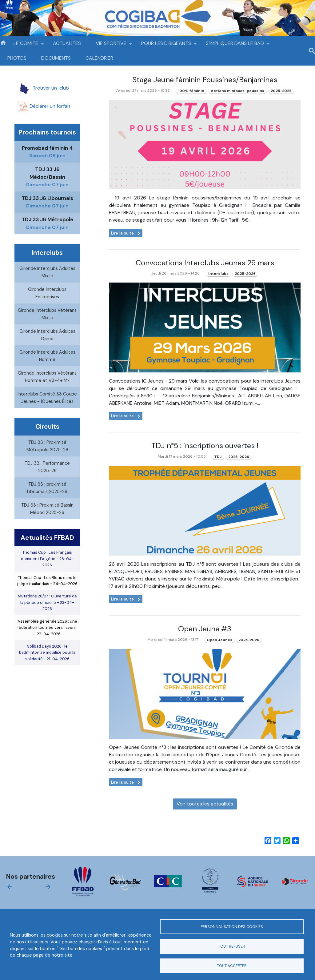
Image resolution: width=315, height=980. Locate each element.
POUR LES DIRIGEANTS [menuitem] (166, 45)
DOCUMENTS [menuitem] (56, 58)
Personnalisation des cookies (232, 927)
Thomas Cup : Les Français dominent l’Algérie (47, 572)
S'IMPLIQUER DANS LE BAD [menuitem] (235, 45)
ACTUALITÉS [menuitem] (67, 43)
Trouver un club (47, 88)
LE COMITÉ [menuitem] (26, 45)
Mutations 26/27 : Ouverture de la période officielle (47, 616)
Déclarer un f (47, 106)
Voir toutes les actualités (205, 817)
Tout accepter (232, 966)
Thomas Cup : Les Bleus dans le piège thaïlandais (47, 594)
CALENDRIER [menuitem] (99, 58)
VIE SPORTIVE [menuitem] (111, 45)
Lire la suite (127, 233)
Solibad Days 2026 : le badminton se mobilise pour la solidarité (47, 665)
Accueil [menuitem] (3, 42)
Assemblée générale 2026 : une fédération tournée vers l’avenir (47, 641)
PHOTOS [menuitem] (17, 58)
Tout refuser (232, 946)
